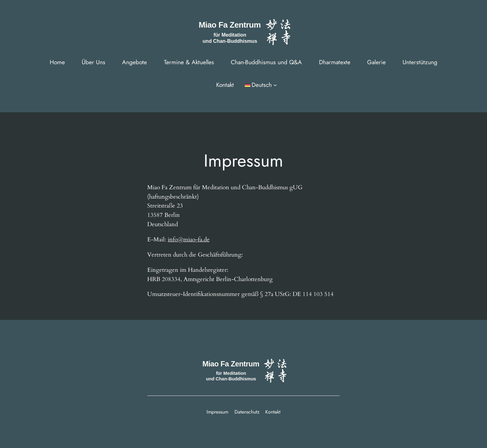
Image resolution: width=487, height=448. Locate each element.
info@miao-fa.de (189, 240)
